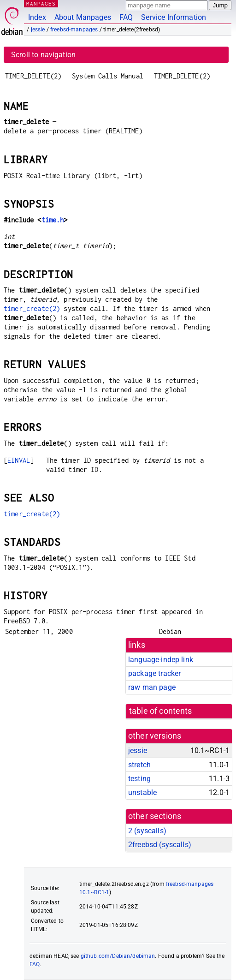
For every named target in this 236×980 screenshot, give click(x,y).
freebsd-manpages (74, 30)
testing (139, 779)
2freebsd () (160, 845)
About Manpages (83, 17)
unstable (142, 792)
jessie (38, 30)
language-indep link (161, 660)
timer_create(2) (32, 308)
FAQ (126, 17)
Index (37, 17)
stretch (139, 765)
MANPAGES (41, 3)
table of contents (161, 711)
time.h (53, 220)
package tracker (154, 673)
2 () (147, 831)
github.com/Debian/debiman (118, 956)
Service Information (174, 17)
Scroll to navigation (43, 55)
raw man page (152, 687)
